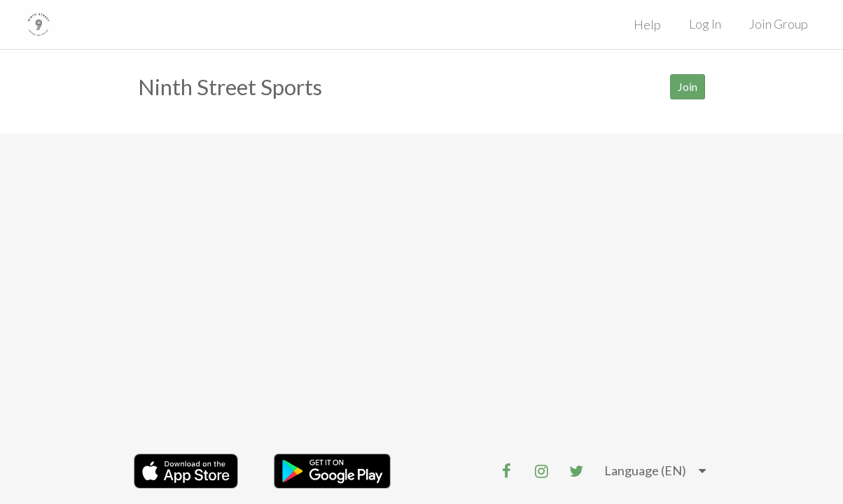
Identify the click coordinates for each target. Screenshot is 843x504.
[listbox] (655, 471)
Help (647, 24)
